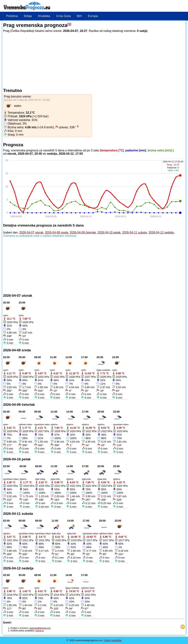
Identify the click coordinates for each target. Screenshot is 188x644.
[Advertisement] (94, 60)
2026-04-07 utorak (31, 232)
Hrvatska (44, 16)
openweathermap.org (40, 628)
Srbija (28, 16)
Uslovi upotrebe (113, 640)
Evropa (93, 16)
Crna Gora (63, 16)
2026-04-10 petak (109, 232)
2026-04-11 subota (134, 232)
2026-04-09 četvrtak (83, 232)
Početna (12, 16)
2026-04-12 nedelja (161, 232)
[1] (69, 24)
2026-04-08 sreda (57, 232)
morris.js (39, 631)
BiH (79, 16)
